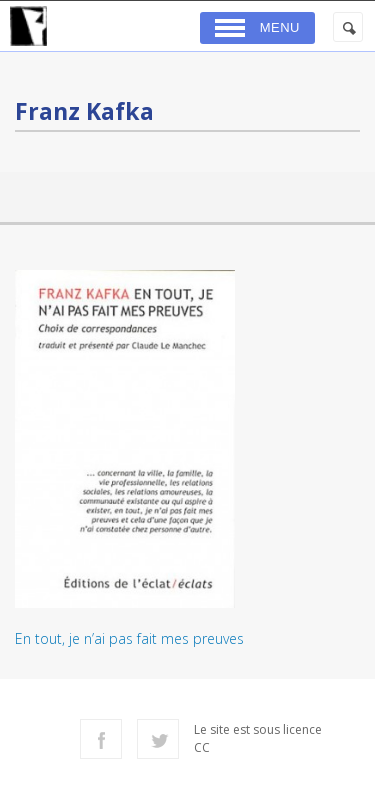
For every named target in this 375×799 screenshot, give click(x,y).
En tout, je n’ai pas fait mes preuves (129, 638)
